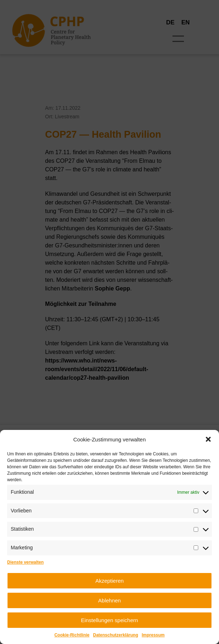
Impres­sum (153, 635)
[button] (208, 439)
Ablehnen (109, 600)
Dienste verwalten (25, 562)
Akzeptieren (109, 581)
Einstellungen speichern (109, 620)
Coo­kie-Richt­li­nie (72, 635)
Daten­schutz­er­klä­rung (116, 635)
